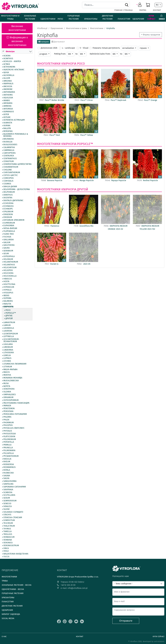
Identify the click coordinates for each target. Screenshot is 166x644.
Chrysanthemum (12, 173)
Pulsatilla (8, 453)
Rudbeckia (8, 473)
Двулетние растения (108, 17)
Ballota (7, 128)
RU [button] (158, 5)
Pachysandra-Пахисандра (16, 403)
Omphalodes (10, 395)
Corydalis (8, 181)
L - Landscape (69, 48)
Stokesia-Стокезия (13, 518)
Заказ (162, 17)
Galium (7, 243)
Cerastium (8, 161)
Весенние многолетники (17, 28)
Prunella (8, 448)
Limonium (8, 347)
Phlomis (7, 417)
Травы (5, 581)
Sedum (7, 498)
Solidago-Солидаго (13, 512)
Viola (6, 551)
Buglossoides (10, 145)
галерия (44, 42)
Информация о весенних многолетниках (17, 41)
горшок (143, 48)
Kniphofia (8, 307)
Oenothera (9, 389)
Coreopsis (8, 178)
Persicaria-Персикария (15, 414)
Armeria (7, 106)
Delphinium (9, 192)
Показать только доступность (106, 48)
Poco (8, 310)
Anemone (8, 89)
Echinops (8, 209)
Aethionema (9, 67)
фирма (143, 10)
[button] (140, 5)
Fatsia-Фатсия (10, 229)
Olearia (7, 392)
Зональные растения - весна (17, 585)
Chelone (8, 170)
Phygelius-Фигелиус (14, 428)
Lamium (7, 325)
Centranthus (10, 159)
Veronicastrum (11, 546)
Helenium (8, 259)
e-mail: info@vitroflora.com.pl (72, 588)
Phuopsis (8, 425)
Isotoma (7, 298)
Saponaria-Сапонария (15, 487)
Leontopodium (11, 334)
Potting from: (60, 54)
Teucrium (8, 523)
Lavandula (9, 328)
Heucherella (10, 276)
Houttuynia (9, 284)
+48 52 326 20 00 (66, 585)
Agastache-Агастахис (14, 70)
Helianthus (9, 265)
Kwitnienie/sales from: (100, 54)
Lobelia (7, 355)
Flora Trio (9, 234)
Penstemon (9, 409)
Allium (7, 78)
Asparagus (9, 112)
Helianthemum (11, 262)
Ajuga (6, 73)
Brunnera (8, 139)
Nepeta (7, 386)
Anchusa (8, 86)
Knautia (7, 304)
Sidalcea (8, 506)
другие (9, 316)
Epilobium (8, 212)
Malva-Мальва (10, 370)
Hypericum (9, 287)
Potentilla (9, 442)
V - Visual (84, 48)
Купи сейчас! (151, 17)
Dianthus (8, 195)
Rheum (7, 462)
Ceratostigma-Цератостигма (17, 164)
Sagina (7, 476)
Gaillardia (8, 240)
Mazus (7, 372)
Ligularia (8, 344)
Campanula (9, 150)
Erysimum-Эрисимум (14, 220)
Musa (6, 383)
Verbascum (9, 537)
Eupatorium (9, 223)
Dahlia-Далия (10, 187)
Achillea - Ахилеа (12, 61)
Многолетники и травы (10, 17)
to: (77, 54)
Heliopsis (8, 270)
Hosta (6, 282)
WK (70, 54)
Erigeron (8, 214)
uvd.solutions (159, 641)
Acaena (7, 56)
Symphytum (9, 520)
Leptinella (9, 337)
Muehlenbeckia (11, 381)
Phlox (6, 420)
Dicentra (8, 198)
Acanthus (8, 59)
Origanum (8, 397)
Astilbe (7, 117)
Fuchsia (7, 237)
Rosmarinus (9, 467)
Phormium (8, 423)
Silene (7, 509)
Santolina (8, 484)
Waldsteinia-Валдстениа (16, 554)
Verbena (8, 540)
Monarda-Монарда (13, 378)
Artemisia (8, 109)
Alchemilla (9, 75)
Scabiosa (8, 492)
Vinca (6, 548)
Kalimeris (8, 301)
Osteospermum (11, 400)
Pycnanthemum (11, 456)
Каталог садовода (11, 614)
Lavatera (8, 331)
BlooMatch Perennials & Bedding (16, 135)
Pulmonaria (9, 451)
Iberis (6, 296)
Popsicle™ (11, 313)
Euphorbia (9, 226)
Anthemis (8, 95)
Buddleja (8, 142)
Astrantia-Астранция (14, 120)
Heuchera (8, 273)
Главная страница (123, 10)
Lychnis (7, 361)
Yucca (6, 557)
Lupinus (7, 358)
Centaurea (9, 156)
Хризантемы (91, 19)
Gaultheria (9, 245)
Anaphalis (8, 84)
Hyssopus (8, 293)
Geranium (8, 251)
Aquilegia (8, 98)
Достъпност (58, 42)
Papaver (7, 406)
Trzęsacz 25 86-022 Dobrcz (71, 582)
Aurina (7, 126)
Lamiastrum (9, 322)
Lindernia (8, 350)
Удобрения (138, 19)
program (44, 54)
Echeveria (8, 203)
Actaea (7, 64)
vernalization (128, 48)
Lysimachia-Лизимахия (15, 364)
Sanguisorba (10, 481)
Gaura (6, 248)
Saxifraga (8, 490)
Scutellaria (9, 495)
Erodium (8, 217)
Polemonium (10, 439)
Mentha (7, 375)
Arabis (7, 101)
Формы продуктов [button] (151, 35)
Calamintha (9, 147)
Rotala (7, 470)
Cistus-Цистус (11, 175)
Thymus (7, 529)
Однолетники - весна (13, 589)
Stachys (7, 515)
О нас (4, 636)
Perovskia (8, 411)
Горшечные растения (74, 17)
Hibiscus (8, 279)
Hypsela (7, 290)
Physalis (8, 431)
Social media (8, 618)
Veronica (8, 543)
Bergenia (8, 131)
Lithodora (9, 353)
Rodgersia (9, 464)
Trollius (8, 534)
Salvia (6, 479)
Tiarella (7, 532)
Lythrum (8, 367)
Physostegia (10, 434)
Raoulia (7, 459)
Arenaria (8, 103)
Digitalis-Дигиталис (13, 201)
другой (9, 319)
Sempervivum (10, 501)
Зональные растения (30, 17)
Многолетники (49, 64)
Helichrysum (10, 268)
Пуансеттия (124, 19)
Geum (6, 254)
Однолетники (48, 19)
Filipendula (9, 231)
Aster (6, 114)
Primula (7, 445)
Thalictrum (9, 526)
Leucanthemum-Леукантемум (11, 340)
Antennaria (9, 92)
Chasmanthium (11, 167)
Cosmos (7, 184)
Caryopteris (9, 153)
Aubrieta (8, 123)
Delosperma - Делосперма (17, 189)
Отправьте (126, 621)
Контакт (157, 10)
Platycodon (9, 437)
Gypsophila (9, 256)
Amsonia (8, 81)
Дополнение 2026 (49, 48)
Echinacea (8, 206)
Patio (60, 19)
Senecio (7, 504)
